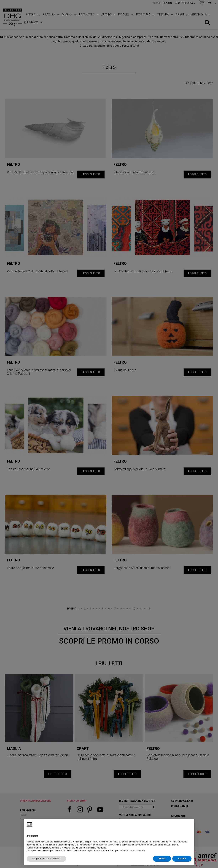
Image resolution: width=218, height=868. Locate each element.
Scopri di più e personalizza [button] (46, 859)
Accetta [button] (182, 859)
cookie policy (107, 845)
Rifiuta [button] (162, 859)
